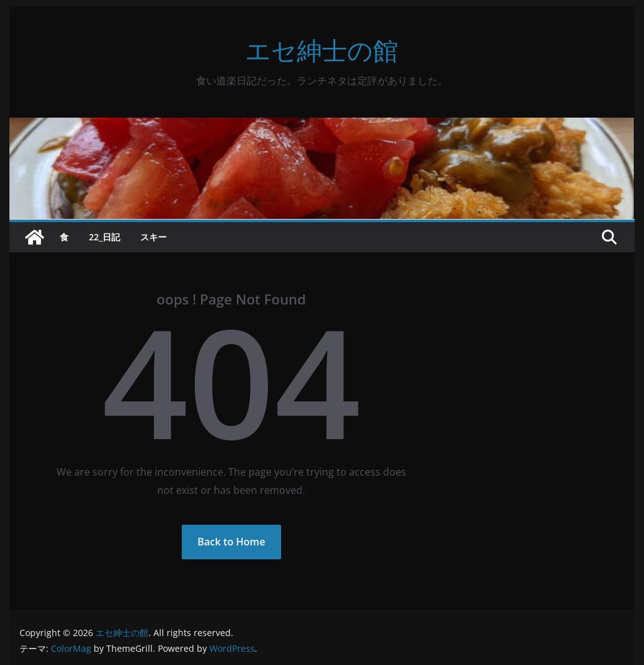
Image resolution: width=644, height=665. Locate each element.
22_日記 (104, 237)
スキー (153, 237)
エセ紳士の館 (322, 50)
